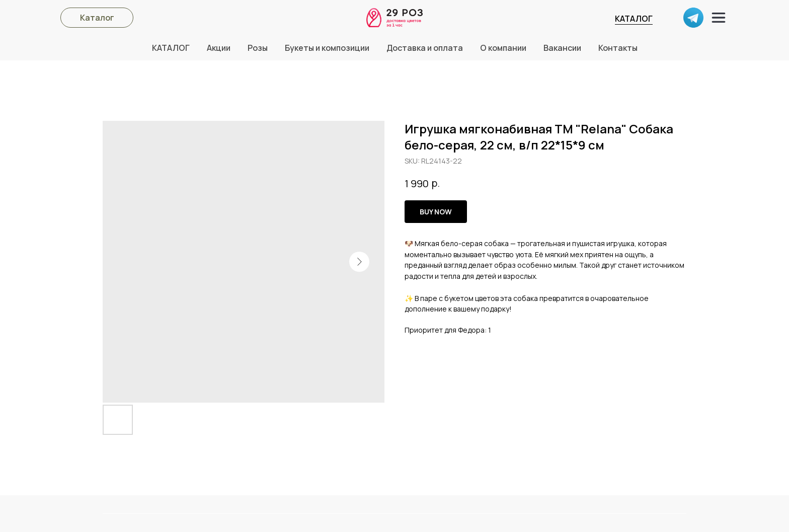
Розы (258, 48)
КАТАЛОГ (634, 19)
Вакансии (562, 48)
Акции (219, 48)
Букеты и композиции (327, 48)
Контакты (618, 48)
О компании (503, 48)
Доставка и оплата (425, 48)
